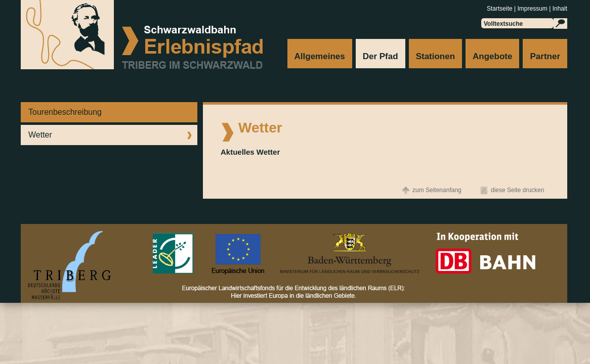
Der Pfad (381, 56)
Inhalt (560, 9)
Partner (545, 56)
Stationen (435, 56)
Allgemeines (320, 56)
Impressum (533, 9)
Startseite (500, 9)
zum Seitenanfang (437, 190)
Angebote (492, 56)
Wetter (40, 135)
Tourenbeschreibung (65, 112)
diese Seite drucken (517, 190)
